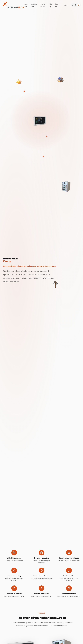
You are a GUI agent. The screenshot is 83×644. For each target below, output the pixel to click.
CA (72, 5)
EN (79, 5)
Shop (66, 5)
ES (76, 5)
